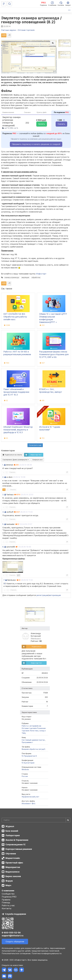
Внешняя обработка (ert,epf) (33, 749)
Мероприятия (13, 867)
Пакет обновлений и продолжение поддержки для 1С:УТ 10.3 (16, 392)
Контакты (7, 908)
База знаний (12, 831)
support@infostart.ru (13, 936)
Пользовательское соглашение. (16, 953)
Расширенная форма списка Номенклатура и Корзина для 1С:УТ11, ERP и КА (54, 354)
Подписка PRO (9, 897)
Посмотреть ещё (35, 445)
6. (3, 547)
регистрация (42, 595)
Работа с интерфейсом (31, 726)
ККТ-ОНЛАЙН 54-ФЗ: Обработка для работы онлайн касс (15, 317)
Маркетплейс (13, 858)
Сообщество (8, 894)
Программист (27, 742)
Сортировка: (16, 460)
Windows (25, 769)
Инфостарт (41, 274)
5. (3, 524)
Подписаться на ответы (12, 455)
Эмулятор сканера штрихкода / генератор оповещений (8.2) (31, 20)
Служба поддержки (16, 914)
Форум (9, 881)
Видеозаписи (12, 872)
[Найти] (68, 820)
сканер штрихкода (12, 277)
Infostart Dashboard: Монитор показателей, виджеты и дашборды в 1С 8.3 (18, 430)
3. (3, 495)
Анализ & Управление (17, 840)
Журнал (10, 826)
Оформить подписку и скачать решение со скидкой (36, 144)
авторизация (55, 595)
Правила (6, 900)
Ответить (12, 472)
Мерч (8, 885)
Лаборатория (13, 835)
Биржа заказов (13, 876)
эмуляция (25, 277)
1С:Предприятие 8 (29, 756)
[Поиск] (10, 4)
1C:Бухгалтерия (28, 763)
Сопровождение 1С (16, 845)
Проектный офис (14, 863)
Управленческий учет (30, 797)
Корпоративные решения (19, 849)
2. (3, 477)
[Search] (36, 820)
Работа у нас (8, 905)
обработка (36, 277)
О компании (8, 891)
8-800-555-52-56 (11, 933)
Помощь (6, 903)
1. (3, 465)
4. (3, 512)
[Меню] (4, 4)
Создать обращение (15, 942)
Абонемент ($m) (29, 804)
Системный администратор (33, 740)
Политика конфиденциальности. (47, 953)
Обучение (11, 854)
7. (4, 580)
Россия (25, 776)
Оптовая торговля (29, 728)
